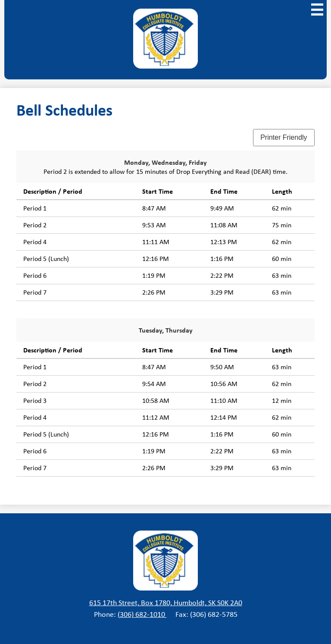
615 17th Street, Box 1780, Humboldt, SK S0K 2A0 (166, 603)
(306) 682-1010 (142, 614)
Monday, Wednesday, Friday (165, 162)
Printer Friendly (284, 137)
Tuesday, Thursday (166, 330)
